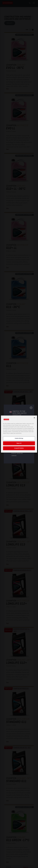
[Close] (34, 418)
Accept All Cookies (19, 448)
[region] (19, 434)
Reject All (19, 443)
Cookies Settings (19, 438)
